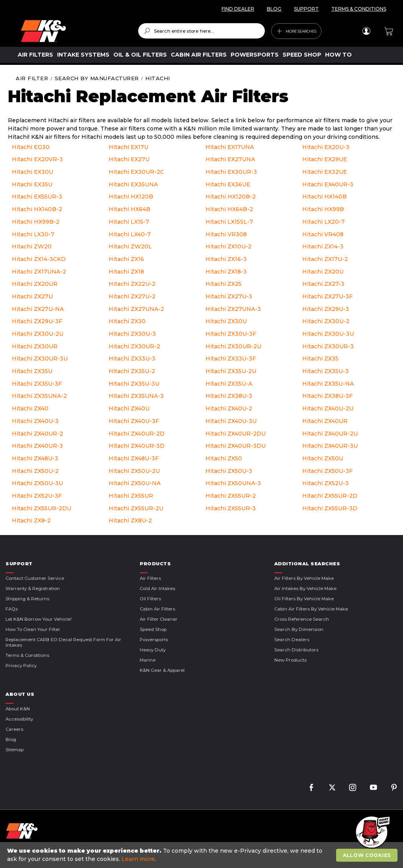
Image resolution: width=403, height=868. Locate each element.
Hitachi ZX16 (126, 259)
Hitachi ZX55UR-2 (231, 496)
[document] (202, 855)
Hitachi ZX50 (224, 458)
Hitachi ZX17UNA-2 (39, 272)
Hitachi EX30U (32, 172)
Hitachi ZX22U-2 (132, 284)
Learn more (138, 859)
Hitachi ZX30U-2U (38, 334)
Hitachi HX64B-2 (229, 209)
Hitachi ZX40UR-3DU (236, 446)
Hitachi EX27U (129, 159)
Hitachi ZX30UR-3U (40, 359)
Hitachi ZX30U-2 (326, 321)
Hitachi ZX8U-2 (130, 520)
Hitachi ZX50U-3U (37, 483)
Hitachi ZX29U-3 (326, 309)
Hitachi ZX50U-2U (134, 471)
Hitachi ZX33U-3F (231, 359)
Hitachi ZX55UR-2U (136, 508)
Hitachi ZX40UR (325, 421)
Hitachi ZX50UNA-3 (233, 483)
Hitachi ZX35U (32, 371)
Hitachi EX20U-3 (326, 147)
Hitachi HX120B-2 (231, 197)
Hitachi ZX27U (32, 296)
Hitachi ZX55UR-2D (330, 496)
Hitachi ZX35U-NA (328, 384)
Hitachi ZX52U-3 (325, 483)
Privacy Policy (21, 666)
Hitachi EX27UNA (230, 159)
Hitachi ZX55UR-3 (231, 508)
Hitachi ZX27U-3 (229, 296)
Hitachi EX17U (128, 147)
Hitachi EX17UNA (230, 147)
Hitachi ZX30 (127, 321)
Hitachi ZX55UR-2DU (42, 508)
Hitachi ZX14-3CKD (39, 259)
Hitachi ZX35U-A (229, 384)
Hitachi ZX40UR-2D (137, 434)
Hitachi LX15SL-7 (229, 222)
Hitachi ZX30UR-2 (134, 346)
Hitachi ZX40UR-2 (37, 434)
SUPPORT (306, 9)
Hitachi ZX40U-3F (134, 421)
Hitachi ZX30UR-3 (328, 346)
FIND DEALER (238, 9)
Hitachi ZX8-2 (31, 520)
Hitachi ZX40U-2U (328, 408)
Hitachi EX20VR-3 (37, 159)
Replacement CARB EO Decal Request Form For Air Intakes (63, 642)
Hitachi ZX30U (226, 321)
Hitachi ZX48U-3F (134, 458)
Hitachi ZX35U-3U (134, 384)
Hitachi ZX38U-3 (229, 396)
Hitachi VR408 (323, 234)
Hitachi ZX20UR (35, 284)
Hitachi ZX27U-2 (132, 296)
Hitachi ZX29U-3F (37, 321)
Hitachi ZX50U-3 (229, 471)
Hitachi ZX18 (126, 272)
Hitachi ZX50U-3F (327, 471)
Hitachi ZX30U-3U (328, 334)
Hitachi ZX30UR (35, 346)
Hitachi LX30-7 (33, 234)
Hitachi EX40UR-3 (328, 184)
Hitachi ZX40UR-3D (137, 446)
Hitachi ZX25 (224, 284)
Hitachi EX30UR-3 (231, 172)
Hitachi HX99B (323, 209)
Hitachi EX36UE (228, 184)
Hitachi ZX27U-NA (38, 309)
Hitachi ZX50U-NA (135, 483)
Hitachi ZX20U (323, 272)
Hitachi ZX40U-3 (35, 421)
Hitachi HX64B (129, 209)
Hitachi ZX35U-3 (325, 371)
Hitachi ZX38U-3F (327, 396)
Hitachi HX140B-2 (37, 209)
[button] (372, 833)
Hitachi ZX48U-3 (35, 458)
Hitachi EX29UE (325, 159)
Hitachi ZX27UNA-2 (136, 309)
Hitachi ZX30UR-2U (233, 346)
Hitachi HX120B (131, 197)
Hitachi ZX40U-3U (231, 421)
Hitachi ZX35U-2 (132, 371)
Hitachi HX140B (324, 197)
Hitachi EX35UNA (133, 184)
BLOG (274, 9)
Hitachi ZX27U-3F (327, 296)
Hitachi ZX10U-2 (228, 246)
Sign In (366, 31)
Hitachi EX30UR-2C (136, 172)
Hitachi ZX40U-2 (229, 408)
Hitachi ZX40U (129, 408)
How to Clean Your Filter (33, 629)
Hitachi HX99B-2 (36, 222)
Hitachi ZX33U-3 (132, 359)
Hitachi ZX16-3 (226, 259)
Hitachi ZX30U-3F (231, 334)
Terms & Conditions (27, 655)
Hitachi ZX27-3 (323, 284)
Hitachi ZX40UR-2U (330, 434)
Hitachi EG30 (31, 147)
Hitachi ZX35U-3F (37, 384)
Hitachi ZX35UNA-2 (39, 396)
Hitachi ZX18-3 (226, 272)
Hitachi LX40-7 (130, 234)
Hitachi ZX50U (323, 458)
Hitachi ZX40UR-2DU (236, 434)
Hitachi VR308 (226, 234)
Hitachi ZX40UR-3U (330, 446)
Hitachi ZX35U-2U (231, 371)
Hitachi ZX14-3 (323, 246)
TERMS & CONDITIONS (359, 9)
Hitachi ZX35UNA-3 (136, 396)
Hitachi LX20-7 (324, 222)
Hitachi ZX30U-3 (132, 334)
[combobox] (202, 31)
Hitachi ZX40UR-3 (37, 446)
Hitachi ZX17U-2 (325, 259)
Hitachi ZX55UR (131, 496)
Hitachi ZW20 (32, 246)
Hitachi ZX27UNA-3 (233, 309)
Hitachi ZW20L (130, 246)
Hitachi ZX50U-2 (35, 471)
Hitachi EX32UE (325, 172)
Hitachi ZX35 (320, 359)
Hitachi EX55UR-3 (37, 197)
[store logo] (74, 31)
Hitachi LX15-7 (129, 222)
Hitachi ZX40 (30, 408)
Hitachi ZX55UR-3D (330, 508)
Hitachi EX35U (32, 184)
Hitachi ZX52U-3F (37, 496)
